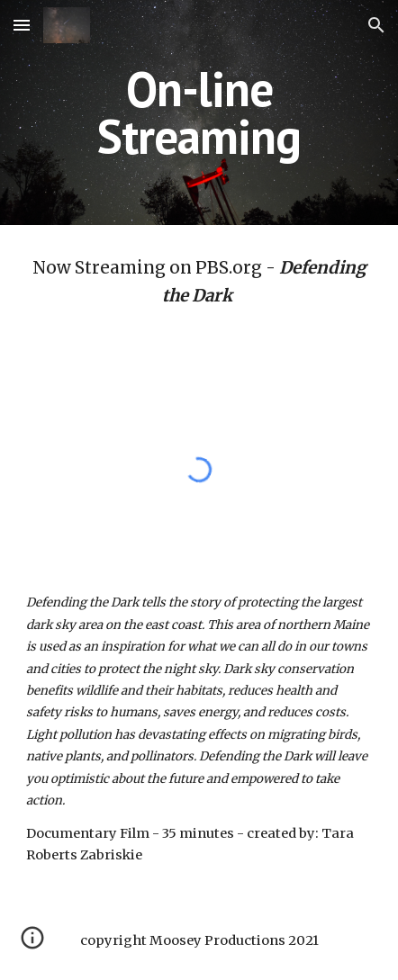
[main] (199, 113)
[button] (22, 25)
